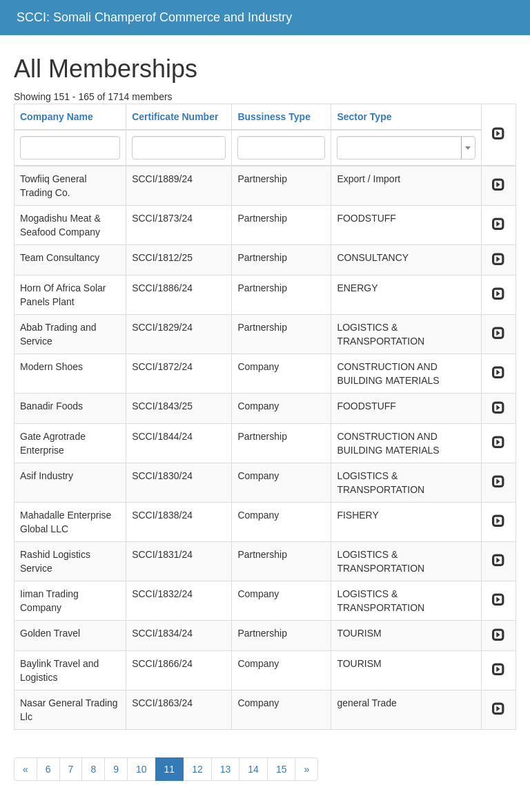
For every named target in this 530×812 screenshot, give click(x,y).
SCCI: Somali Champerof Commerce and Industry (154, 17)
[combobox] (406, 148)
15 (282, 769)
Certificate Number (175, 117)
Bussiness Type (274, 117)
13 (226, 769)
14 (253, 769)
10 (141, 769)
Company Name (57, 117)
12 (197, 769)
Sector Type (364, 117)
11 (170, 769)
